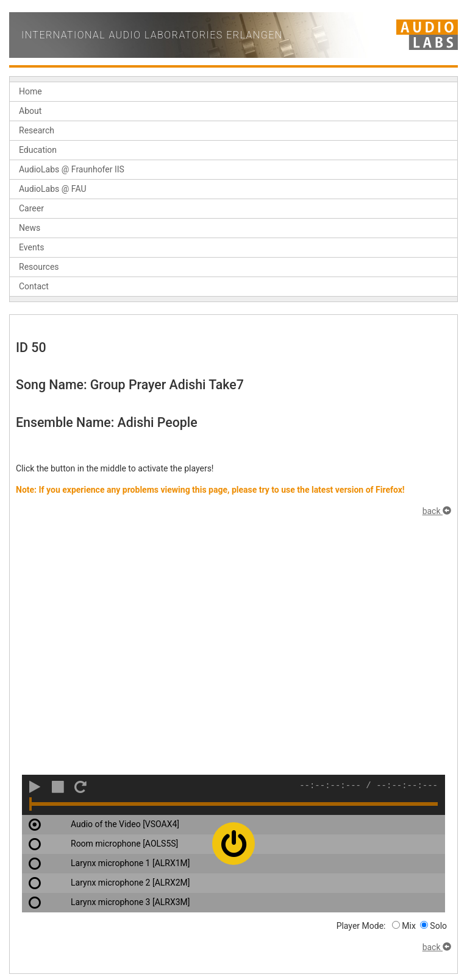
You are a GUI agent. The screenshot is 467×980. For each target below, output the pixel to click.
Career (31, 208)
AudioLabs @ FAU (53, 189)
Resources (39, 267)
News (30, 228)
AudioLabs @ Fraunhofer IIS (72, 169)
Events (31, 247)
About (30, 111)
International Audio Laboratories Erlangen (152, 35)
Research (37, 130)
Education (38, 150)
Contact (34, 286)
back (437, 511)
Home (30, 91)
